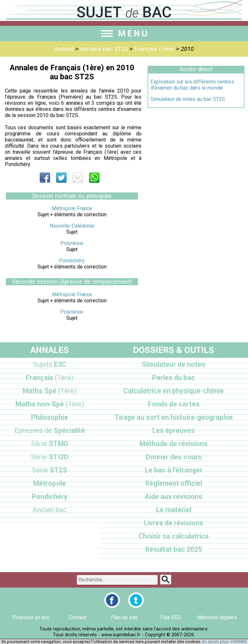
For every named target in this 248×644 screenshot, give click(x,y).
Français (50, 378)
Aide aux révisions (174, 497)
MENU (124, 34)
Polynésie (72, 243)
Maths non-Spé (50, 404)
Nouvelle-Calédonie (72, 226)
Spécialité (50, 430)
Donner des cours (174, 457)
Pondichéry (72, 261)
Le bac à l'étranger (174, 470)
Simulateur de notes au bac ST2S (188, 99)
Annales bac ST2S (104, 49)
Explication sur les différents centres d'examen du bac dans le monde (192, 85)
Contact (78, 617)
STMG (50, 444)
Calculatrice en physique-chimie (174, 391)
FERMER (239, 642)
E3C (50, 364)
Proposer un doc (31, 617)
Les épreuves (174, 430)
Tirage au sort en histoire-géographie (174, 417)
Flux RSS (171, 617)
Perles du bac (174, 378)
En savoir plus (215, 642)
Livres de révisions (174, 523)
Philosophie (50, 417)
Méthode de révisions (174, 444)
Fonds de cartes (174, 404)
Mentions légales (217, 617)
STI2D (50, 457)
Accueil (64, 49)
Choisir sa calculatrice (174, 536)
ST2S (50, 470)
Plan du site (124, 617)
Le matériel (174, 510)
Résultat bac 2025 (174, 549)
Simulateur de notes (174, 364)
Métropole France (72, 208)
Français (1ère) (154, 49)
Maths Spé (50, 391)
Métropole (50, 483)
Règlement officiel (174, 483)
